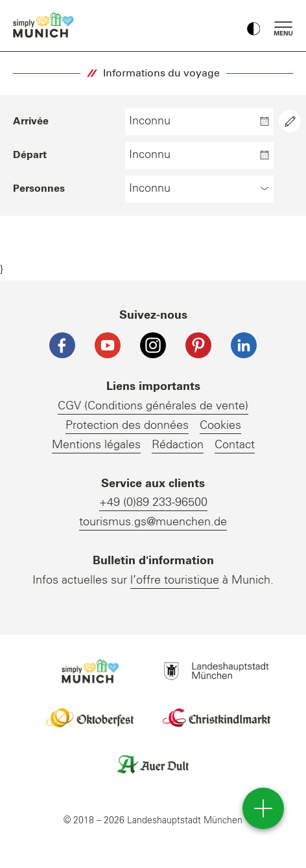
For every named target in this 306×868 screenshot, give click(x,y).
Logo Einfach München (90, 671)
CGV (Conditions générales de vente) (153, 406)
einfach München (45, 25)
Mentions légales (96, 445)
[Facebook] (62, 345)
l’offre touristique (175, 580)
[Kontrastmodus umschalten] (253, 26)
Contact (235, 445)
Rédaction (178, 445)
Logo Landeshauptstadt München (217, 671)
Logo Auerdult (153, 764)
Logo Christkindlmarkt (217, 718)
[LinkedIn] (244, 345)
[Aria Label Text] (290, 121)
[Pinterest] (198, 345)
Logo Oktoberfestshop (90, 718)
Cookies (220, 426)
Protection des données (127, 426)
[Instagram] (153, 345)
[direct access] (263, 808)
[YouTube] (108, 345)
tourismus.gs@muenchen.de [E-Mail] (153, 522)
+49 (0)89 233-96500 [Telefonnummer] (153, 503)
